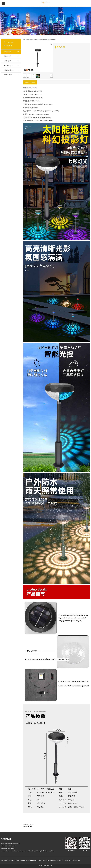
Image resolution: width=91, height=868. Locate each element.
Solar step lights (10, 67)
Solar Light (7, 52)
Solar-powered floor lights (11, 63)
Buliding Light (8, 97)
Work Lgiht (7, 88)
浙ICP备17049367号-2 (46, 866)
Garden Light (8, 93)
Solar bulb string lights (11, 59)
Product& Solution (31, 39)
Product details (30, 82)
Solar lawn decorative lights (11, 72)
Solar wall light (9, 56)
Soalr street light (10, 76)
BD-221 (32, 824)
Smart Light (8, 83)
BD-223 (30, 826)
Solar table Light (10, 79)
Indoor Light (8, 102)
